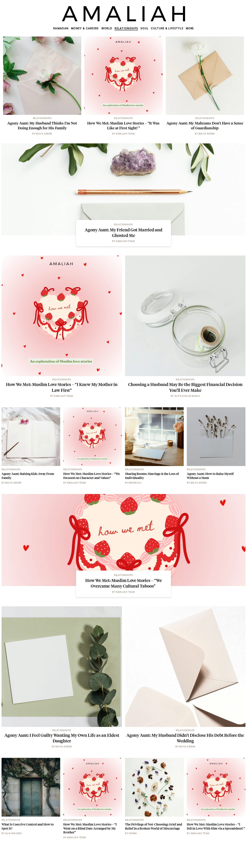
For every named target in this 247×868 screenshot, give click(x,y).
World (107, 29)
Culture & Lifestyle (167, 29)
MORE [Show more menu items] (190, 29)
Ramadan (61, 29)
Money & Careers (85, 29)
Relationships (126, 29)
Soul (144, 29)
